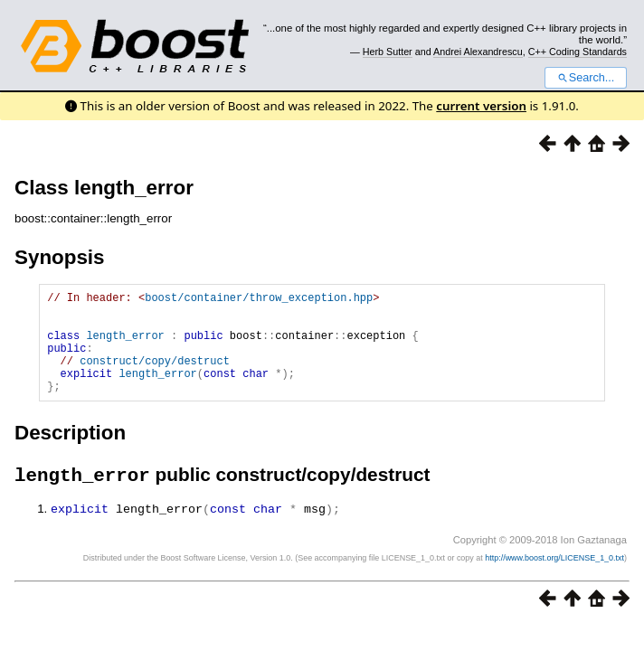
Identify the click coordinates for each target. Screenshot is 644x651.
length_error (125, 346)
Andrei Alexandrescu (478, 52)
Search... (586, 78)
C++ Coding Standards (578, 52)
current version (481, 106)
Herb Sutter (388, 52)
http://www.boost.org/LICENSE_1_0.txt (554, 581)
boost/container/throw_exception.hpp (259, 300)
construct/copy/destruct (155, 377)
